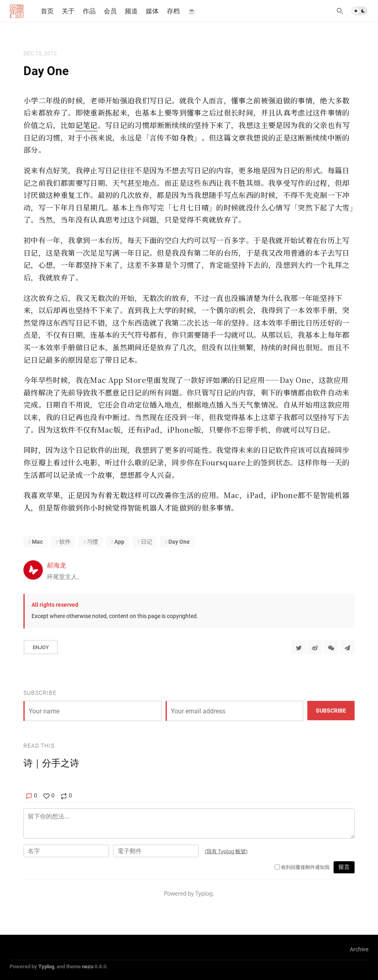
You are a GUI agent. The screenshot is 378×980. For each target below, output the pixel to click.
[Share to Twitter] (299, 647)
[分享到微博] (315, 647)
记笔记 (87, 125)
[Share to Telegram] (347, 647)
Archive (359, 949)
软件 (65, 542)
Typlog (46, 966)
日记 (147, 542)
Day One (179, 542)
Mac (37, 542)
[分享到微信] (331, 647)
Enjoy (41, 647)
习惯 (92, 542)
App (119, 542)
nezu (88, 966)
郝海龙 (57, 565)
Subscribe (331, 710)
